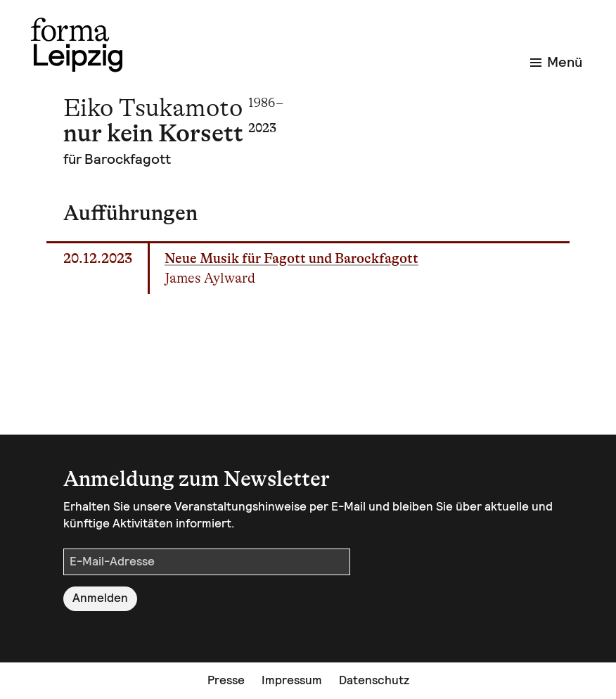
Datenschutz (374, 680)
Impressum (292, 680)
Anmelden (100, 598)
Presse (226, 680)
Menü (556, 62)
